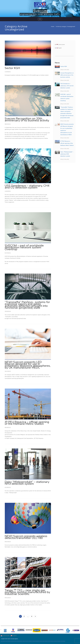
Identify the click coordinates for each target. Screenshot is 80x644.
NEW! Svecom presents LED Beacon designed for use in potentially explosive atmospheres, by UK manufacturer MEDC (28, 365)
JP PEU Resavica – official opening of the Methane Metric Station (27, 423)
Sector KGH (12, 68)
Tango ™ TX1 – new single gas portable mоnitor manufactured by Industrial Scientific (27, 592)
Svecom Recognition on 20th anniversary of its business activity (27, 119)
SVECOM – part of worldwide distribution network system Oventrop (24, 247)
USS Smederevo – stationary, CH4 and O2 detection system (27, 187)
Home (53, 26)
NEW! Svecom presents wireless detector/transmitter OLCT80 (26, 537)
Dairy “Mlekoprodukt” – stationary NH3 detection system (27, 483)
